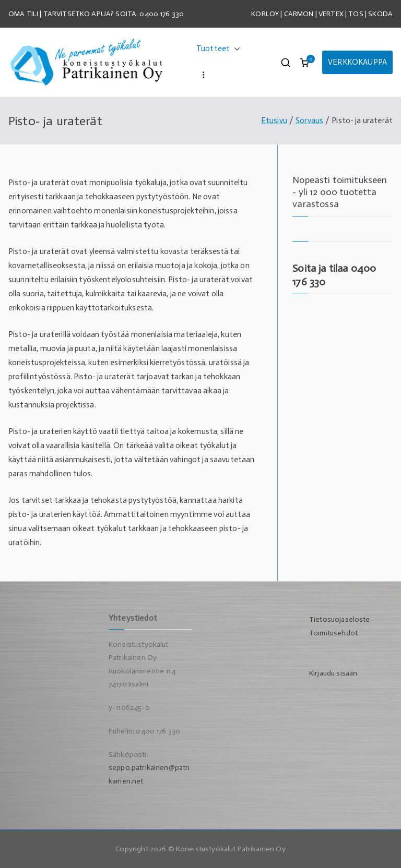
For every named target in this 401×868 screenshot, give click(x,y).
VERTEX (331, 14)
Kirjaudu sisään (333, 673)
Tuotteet (218, 49)
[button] (235, 49)
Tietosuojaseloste (340, 619)
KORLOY (265, 14)
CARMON (299, 14)
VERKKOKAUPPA (357, 62)
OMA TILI (24, 14)
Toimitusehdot (333, 633)
